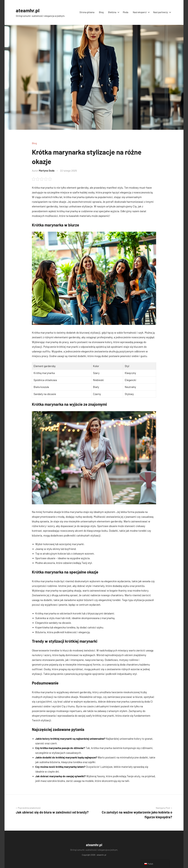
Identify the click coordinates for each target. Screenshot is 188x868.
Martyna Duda (47, 171)
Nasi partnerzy (162, 12)
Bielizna (113, 12)
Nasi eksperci (141, 12)
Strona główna (87, 12)
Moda (126, 12)
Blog (101, 12)
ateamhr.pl (28, 10)
